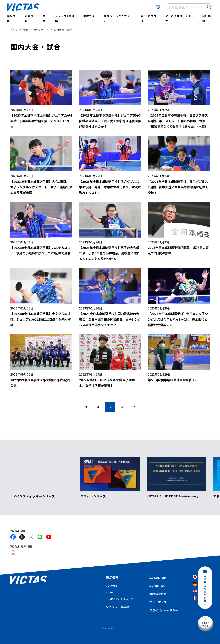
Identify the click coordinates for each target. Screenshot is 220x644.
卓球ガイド (89, 18)
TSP (110, 592)
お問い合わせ (158, 594)
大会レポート (41, 30)
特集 (44, 18)
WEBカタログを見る (205, 590)
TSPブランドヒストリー (122, 599)
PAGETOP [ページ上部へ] (205, 625)
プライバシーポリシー (164, 610)
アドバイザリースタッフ (180, 18)
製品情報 (11, 18)
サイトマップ (158, 602)
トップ (14, 30)
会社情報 (206, 18)
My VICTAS (157, 586)
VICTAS (112, 586)
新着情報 (29, 18)
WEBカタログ (149, 18)
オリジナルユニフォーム (118, 18)
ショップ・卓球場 (118, 607)
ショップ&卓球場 (65, 18)
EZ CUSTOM (158, 578)
